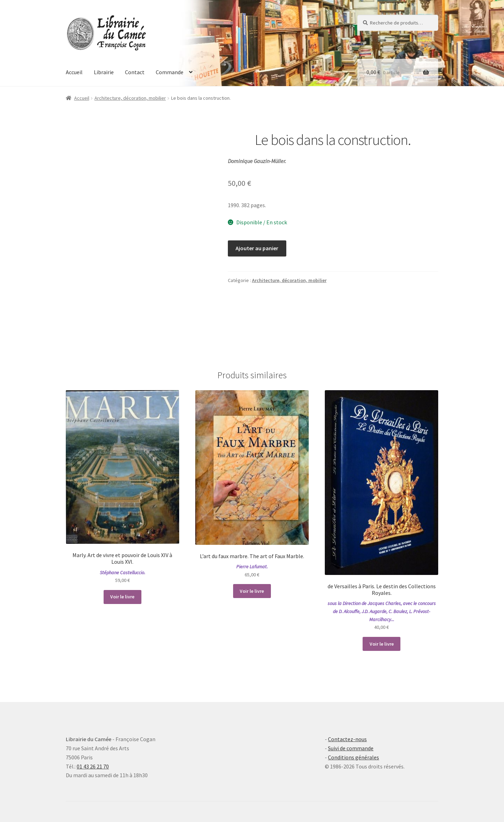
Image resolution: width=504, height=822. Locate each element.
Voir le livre (122, 597)
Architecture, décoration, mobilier (130, 98)
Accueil (74, 72)
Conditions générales (353, 757)
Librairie (104, 72)
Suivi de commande (351, 748)
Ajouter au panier (257, 248)
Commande (170, 72)
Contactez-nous (347, 739)
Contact (135, 72)
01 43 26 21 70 (93, 766)
